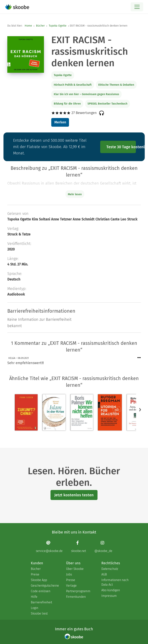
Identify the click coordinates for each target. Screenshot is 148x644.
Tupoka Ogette (58, 26)
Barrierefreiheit (41, 602)
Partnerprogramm (78, 591)
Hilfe (34, 597)
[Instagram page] (103, 546)
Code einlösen (41, 591)
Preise (35, 574)
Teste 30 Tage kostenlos (121, 147)
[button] (140, 410)
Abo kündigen (111, 590)
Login (34, 608)
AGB (104, 574)
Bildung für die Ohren (67, 104)
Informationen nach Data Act (115, 582)
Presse (71, 580)
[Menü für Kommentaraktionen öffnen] (139, 358)
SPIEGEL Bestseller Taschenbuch (107, 104)
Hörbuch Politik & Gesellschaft (73, 85)
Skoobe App (39, 580)
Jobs (69, 574)
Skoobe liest (39, 613)
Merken (60, 122)
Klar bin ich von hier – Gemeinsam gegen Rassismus (86, 94)
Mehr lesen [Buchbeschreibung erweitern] (75, 194)
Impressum (109, 596)
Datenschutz (110, 569)
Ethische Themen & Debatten (116, 85)
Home (28, 26)
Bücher (40, 26)
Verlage (71, 586)
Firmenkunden (76, 597)
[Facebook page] (79, 546)
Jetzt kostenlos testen (74, 495)
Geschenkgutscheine (45, 586)
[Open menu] (137, 7)
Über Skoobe (75, 569)
